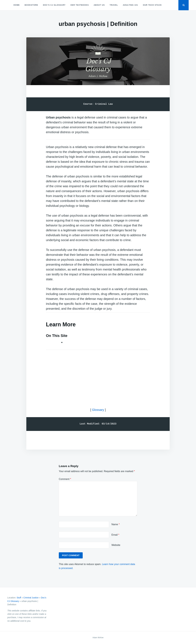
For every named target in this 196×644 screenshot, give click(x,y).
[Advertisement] (98, 376)
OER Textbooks (80, 5)
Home (17, 5)
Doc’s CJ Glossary (54, 5)
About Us (99, 5)
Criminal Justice (31, 598)
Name (116, 524)
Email (115, 535)
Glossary (98, 410)
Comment (65, 479)
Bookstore (31, 5)
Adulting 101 (130, 5)
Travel (114, 5)
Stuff (19, 598)
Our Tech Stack (152, 5)
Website (116, 545)
